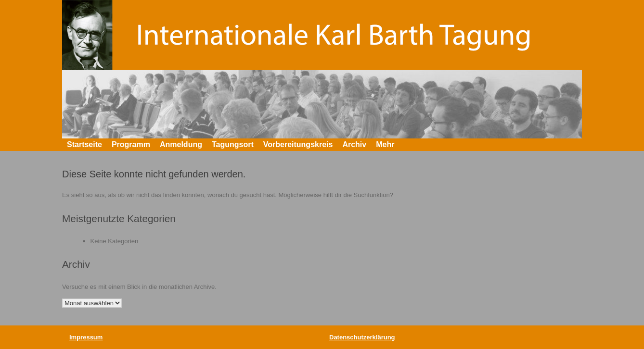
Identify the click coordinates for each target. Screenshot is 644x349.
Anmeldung (181, 144)
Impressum (86, 337)
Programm (131, 144)
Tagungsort (233, 144)
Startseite (84, 144)
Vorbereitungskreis (298, 144)
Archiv (354, 144)
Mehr (385, 144)
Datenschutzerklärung (362, 337)
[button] (568, 145)
